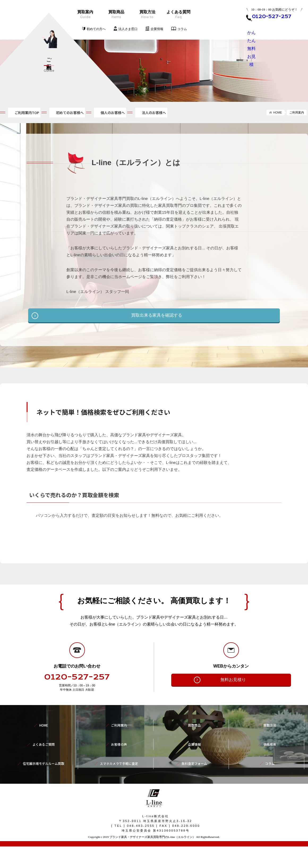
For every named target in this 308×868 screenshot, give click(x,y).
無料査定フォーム (194, 777)
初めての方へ (96, 29)
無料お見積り (233, 712)
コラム (182, 29)
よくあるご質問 (44, 765)
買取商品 (116, 14)
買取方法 (147, 14)
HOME (278, 112)
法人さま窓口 (128, 29)
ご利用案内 (119, 754)
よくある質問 (178, 14)
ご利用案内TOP (23, 113)
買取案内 (85, 14)
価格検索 (270, 765)
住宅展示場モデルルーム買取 (44, 777)
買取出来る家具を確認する (157, 316)
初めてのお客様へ (86, 113)
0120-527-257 (77, 709)
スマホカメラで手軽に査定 (119, 777)
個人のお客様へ (149, 113)
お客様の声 (119, 765)
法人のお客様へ (210, 113)
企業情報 (157, 29)
